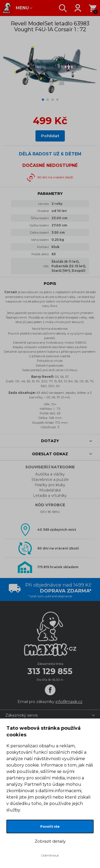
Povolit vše (50, 826)
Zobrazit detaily (50, 841)
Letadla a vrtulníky (50, 496)
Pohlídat (50, 136)
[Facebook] (50, 690)
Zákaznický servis (21, 715)
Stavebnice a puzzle (50, 480)
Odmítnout (50, 855)
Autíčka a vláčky (50, 474)
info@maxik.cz (69, 702)
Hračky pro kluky (50, 485)
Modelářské (50, 490)
